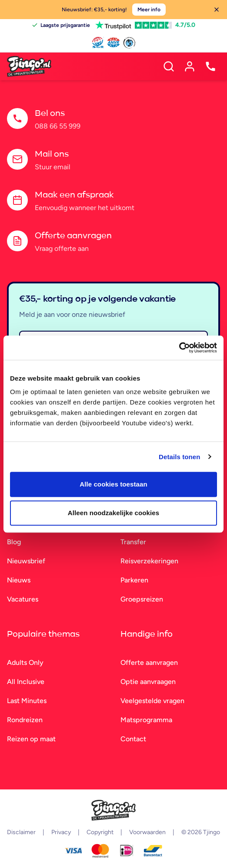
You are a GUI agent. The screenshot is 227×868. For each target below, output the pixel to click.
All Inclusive (26, 682)
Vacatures (23, 599)
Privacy (61, 832)
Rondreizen (25, 720)
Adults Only (25, 663)
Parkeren (134, 580)
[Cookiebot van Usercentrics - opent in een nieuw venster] (179, 348)
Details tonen (179, 457)
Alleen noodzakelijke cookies (113, 513)
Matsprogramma (146, 720)
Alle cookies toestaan (113, 484)
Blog (14, 542)
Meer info (149, 10)
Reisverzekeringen (149, 561)
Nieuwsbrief (26, 561)
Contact (133, 739)
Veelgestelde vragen (152, 701)
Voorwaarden (147, 832)
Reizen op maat (31, 739)
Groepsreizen (142, 599)
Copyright (100, 832)
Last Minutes (27, 701)
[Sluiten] (217, 10)
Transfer (133, 542)
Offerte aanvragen (149, 663)
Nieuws (19, 580)
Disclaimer (21, 832)
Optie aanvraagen (148, 682)
